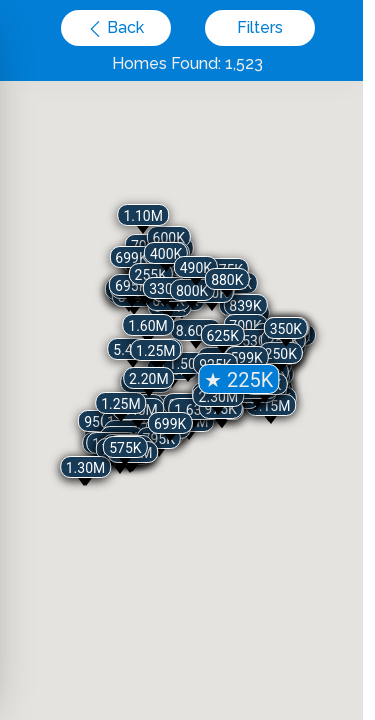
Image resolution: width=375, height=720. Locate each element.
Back (123, 27)
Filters (260, 27)
